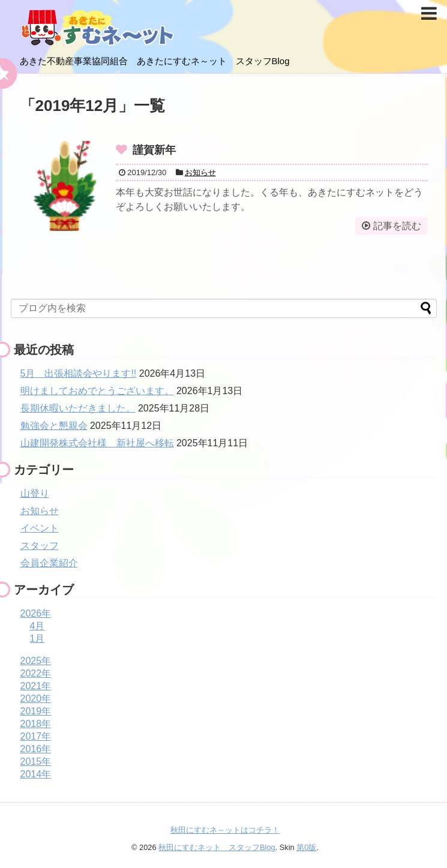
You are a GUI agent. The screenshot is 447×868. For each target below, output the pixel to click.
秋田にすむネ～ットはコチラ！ (225, 830)
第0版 (306, 847)
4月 (37, 626)
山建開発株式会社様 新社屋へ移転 (97, 443)
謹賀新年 (154, 150)
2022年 (36, 673)
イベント (40, 528)
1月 (37, 639)
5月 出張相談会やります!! (79, 373)
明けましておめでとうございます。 (97, 391)
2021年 (36, 686)
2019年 (36, 711)
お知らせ (200, 172)
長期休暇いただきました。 (78, 408)
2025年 (36, 661)
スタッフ (40, 546)
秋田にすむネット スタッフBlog (217, 847)
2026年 (36, 613)
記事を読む (397, 226)
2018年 (36, 724)
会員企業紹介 (49, 563)
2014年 (36, 774)
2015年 (36, 762)
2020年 (36, 699)
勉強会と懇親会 (54, 426)
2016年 (36, 749)
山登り (35, 493)
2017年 (36, 736)
